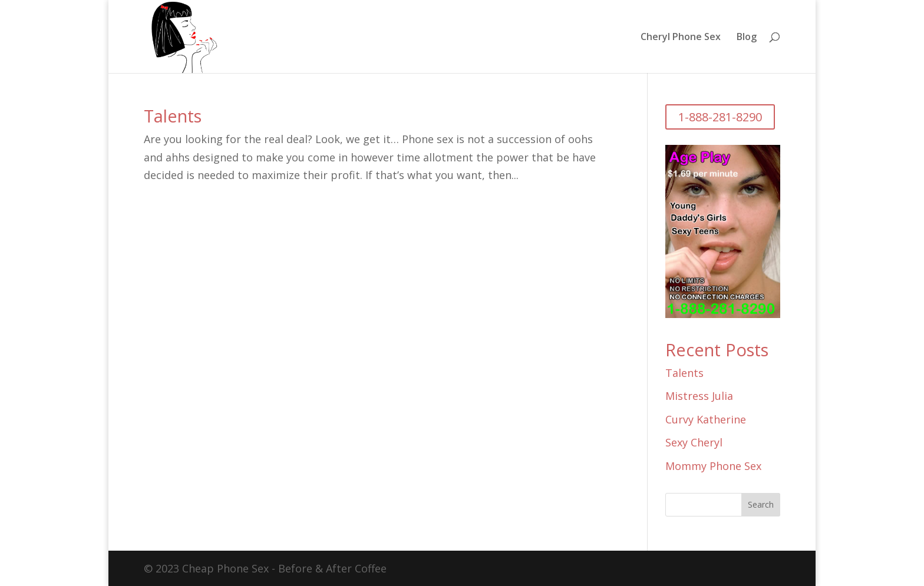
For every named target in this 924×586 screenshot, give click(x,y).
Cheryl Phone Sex (681, 38)
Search (761, 504)
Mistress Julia (699, 396)
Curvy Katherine (706, 419)
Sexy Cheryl (694, 442)
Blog (747, 38)
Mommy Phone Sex (713, 466)
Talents (173, 116)
